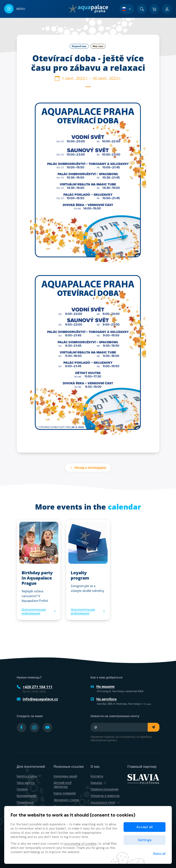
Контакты (97, 776)
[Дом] (88, 9)
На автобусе (104, 699)
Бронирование (27, 796)
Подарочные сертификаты (26, 804)
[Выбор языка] (127, 9)
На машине (103, 686)
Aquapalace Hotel (105, 802)
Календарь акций (65, 776)
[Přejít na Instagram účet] (35, 728)
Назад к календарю (88, 468)
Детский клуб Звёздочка (63, 785)
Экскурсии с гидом (66, 800)
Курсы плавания (65, 793)
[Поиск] (142, 9)
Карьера (98, 783)
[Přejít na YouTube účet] (48, 728)
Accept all (145, 827)
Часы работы (26, 783)
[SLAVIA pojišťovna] (143, 779)
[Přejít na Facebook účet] (22, 728)
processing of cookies (80, 844)
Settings (145, 840)
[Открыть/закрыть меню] (15, 9)
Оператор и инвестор (105, 796)
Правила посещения (105, 789)
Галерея (22, 789)
